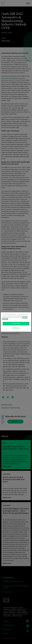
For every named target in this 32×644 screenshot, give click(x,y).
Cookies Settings (16, 328)
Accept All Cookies (16, 324)
